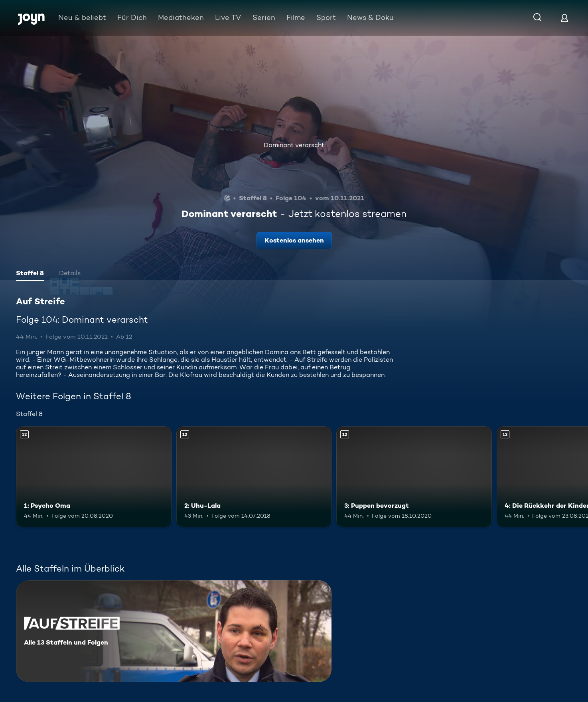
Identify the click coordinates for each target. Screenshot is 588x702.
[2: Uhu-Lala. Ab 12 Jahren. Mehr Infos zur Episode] (254, 477)
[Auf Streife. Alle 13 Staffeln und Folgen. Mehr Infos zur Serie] (174, 631)
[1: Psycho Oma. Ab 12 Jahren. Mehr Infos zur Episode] (94, 477)
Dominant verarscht (294, 145)
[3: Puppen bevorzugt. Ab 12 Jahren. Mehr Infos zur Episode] (414, 477)
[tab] (30, 274)
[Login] (564, 18)
